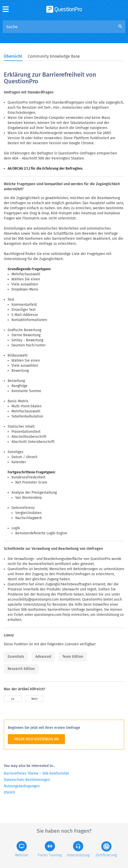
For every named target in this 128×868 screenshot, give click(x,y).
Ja (13, 699)
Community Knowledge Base (54, 56)
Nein (34, 699)
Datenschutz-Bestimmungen (27, 780)
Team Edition (73, 657)
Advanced (43, 657)
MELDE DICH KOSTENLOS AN (36, 739)
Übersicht (13, 56)
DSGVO (9, 792)
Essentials (16, 657)
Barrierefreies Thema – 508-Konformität (36, 773)
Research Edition (21, 669)
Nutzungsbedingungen (22, 786)
